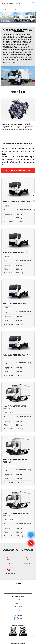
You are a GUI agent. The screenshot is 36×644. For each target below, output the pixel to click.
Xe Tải (18, 590)
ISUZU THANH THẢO (18, 597)
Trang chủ (5, 10)
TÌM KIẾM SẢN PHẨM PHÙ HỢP (18, 171)
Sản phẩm (18, 584)
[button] (13, 134)
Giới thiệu (18, 600)
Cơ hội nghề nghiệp (18, 607)
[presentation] (2, 16)
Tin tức (18, 603)
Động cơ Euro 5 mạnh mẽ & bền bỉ (16, 124)
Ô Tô (18, 587)
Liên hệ (18, 610)
